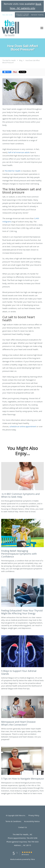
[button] (23, 15)
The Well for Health (9, 60)
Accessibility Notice (32, 821)
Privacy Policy (34, 815)
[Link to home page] (13, 28)
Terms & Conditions (13, 821)
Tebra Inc (22, 815)
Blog (21, 60)
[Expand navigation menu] (42, 28)
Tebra (33, 859)
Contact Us (23, 827)
